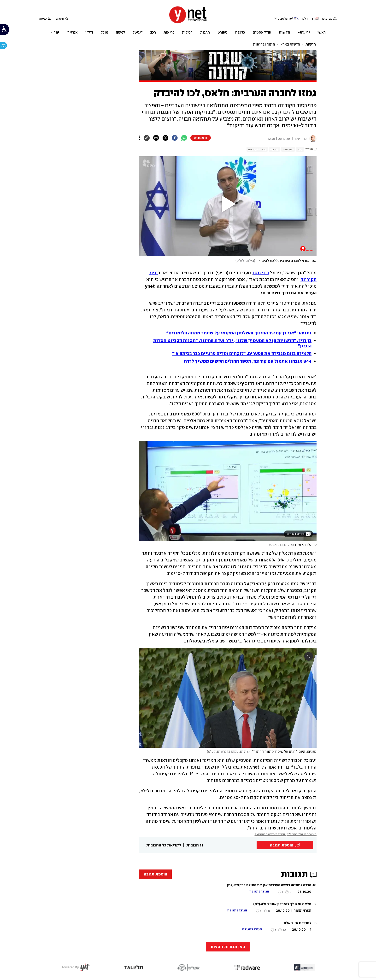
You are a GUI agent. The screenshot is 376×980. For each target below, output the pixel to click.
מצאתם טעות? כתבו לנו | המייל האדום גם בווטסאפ (286, 834)
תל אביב (283, 19)
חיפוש (60, 19)
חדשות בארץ (290, 44)
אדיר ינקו (301, 139)
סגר (300, 149)
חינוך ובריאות (264, 44)
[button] (228, 204)
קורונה (274, 149)
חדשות (311, 44)
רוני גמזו (288, 149)
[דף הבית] (188, 23)
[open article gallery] (228, 491)
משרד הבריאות (257, 149)
